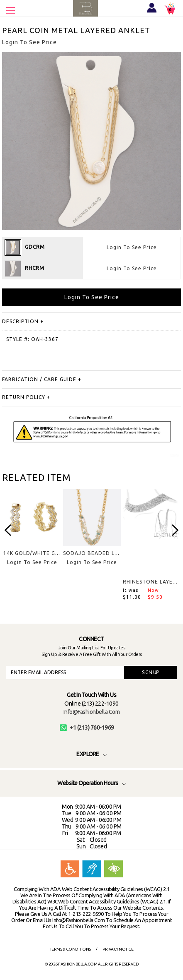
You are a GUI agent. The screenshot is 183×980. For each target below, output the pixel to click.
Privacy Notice (118, 949)
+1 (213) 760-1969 (87, 728)
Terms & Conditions (70, 949)
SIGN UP (150, 672)
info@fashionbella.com (92, 712)
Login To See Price (132, 247)
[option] (32, 534)
